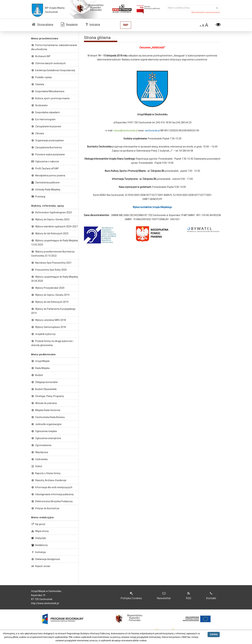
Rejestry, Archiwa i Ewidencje (49, 480)
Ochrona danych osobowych (48, 63)
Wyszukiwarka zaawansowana (205, 12)
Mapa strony (40, 531)
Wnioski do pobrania (44, 403)
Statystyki (39, 538)
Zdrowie (38, 133)
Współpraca (40, 452)
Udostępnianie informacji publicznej (52, 494)
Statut (37, 466)
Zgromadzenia (41, 445)
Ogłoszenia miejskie (44, 431)
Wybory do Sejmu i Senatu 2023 (50, 219)
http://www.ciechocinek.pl (45, 603)
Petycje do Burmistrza (45, 508)
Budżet (37, 375)
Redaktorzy (39, 545)
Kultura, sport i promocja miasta (50, 98)
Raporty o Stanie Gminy (46, 473)
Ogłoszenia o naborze (45, 161)
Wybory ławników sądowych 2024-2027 (54, 226)
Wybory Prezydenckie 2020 (48, 288)
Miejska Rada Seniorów (46, 410)
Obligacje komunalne (44, 382)
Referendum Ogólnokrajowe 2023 (51, 212)
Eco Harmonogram (43, 119)
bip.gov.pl (38, 524)
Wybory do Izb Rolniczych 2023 (50, 233)
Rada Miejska (40, 368)
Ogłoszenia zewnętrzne (46, 438)
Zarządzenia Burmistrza (46, 147)
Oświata (38, 84)
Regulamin (69, 24)
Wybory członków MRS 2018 (48, 320)
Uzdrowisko (39, 459)
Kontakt (211, 596)
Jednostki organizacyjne (46, 424)
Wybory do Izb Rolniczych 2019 (50, 302)
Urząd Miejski (40, 361)
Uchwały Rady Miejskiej (46, 190)
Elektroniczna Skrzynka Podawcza (52, 501)
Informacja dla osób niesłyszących (52, 487)
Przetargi (38, 197)
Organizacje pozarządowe (47, 140)
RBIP (126, 25)
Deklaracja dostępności (46, 559)
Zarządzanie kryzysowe (46, 126)
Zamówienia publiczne (45, 183)
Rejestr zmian (41, 566)
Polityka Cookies (131, 596)
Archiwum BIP (41, 56)
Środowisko (39, 105)
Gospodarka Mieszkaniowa (48, 91)
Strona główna (42, 24)
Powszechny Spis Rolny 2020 (49, 270)
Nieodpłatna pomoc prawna (48, 175)
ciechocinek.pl (153, 131)
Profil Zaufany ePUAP (45, 168)
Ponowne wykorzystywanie (48, 154)
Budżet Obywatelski (44, 389)
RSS (189, 596)
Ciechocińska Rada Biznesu (48, 417)
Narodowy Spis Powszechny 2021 (51, 263)
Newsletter (164, 596)
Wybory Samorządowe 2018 (48, 327)
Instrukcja (93, 24)
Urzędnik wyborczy (43, 334)
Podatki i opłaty (41, 77)
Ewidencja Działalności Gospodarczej (53, 70)
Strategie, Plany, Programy (48, 396)
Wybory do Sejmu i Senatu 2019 (50, 295)
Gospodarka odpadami (45, 112)
